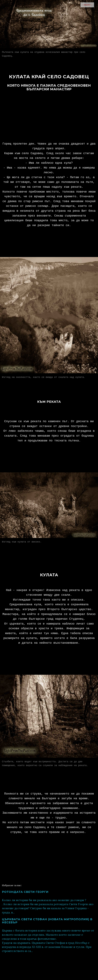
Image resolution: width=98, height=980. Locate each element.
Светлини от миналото (59, 972)
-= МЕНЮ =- (87, 5)
